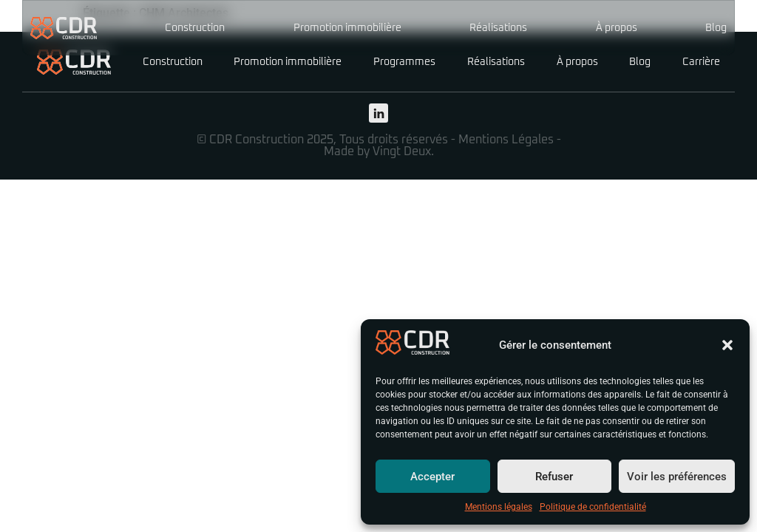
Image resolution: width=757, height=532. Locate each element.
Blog (716, 28)
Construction (195, 28)
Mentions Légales (506, 140)
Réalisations (498, 28)
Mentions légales (499, 507)
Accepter (432, 477)
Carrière (701, 62)
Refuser (554, 477)
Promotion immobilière (347, 28)
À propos (617, 28)
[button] (727, 345)
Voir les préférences (677, 477)
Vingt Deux (402, 151)
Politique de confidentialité (593, 507)
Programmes (404, 62)
